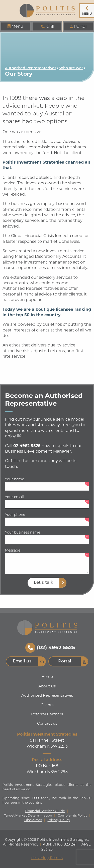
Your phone (15, 515)
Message (13, 550)
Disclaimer (33, 820)
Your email (14, 497)
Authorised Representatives (31, 68)
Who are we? (71, 68)
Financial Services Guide (45, 811)
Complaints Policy (72, 815)
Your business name (23, 532)
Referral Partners (47, 714)
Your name (15, 479)
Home (47, 677)
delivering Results (47, 858)
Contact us (47, 723)
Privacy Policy (59, 820)
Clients (47, 705)
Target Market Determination (28, 815)
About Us (47, 686)
